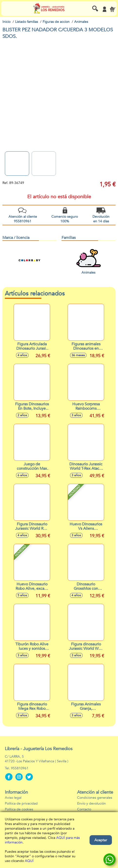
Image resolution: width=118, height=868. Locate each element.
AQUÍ (29, 861)
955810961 (20, 768)
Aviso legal (13, 798)
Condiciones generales (95, 798)
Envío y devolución (91, 803)
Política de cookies (19, 809)
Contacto (84, 809)
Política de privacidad (21, 803)
